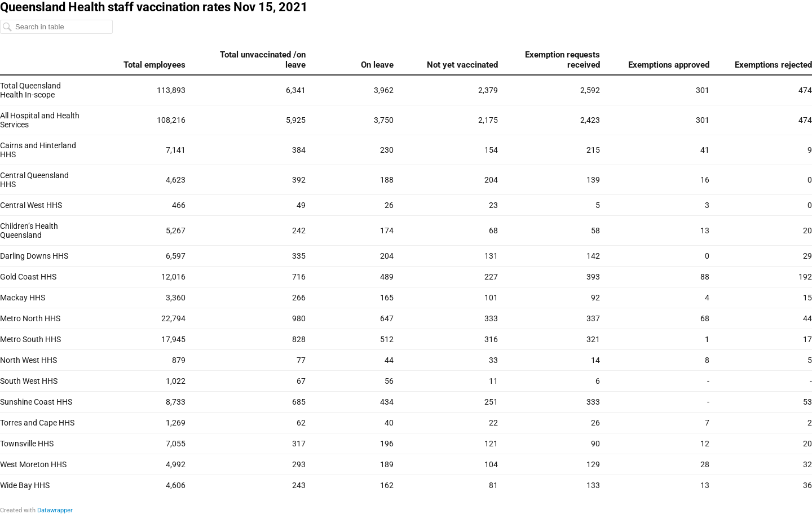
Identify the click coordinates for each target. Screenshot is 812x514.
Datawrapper (55, 510)
